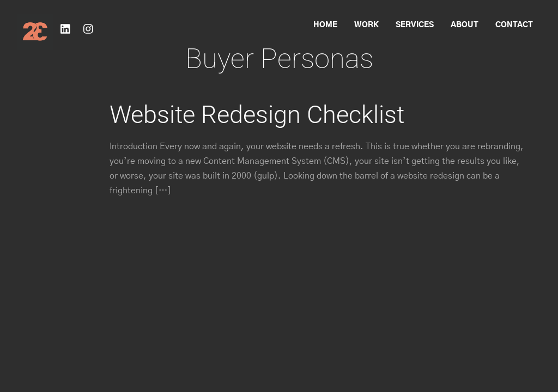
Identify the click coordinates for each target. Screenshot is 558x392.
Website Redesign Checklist (257, 115)
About (465, 25)
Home (325, 25)
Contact (514, 25)
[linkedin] (66, 28)
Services (415, 25)
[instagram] (89, 28)
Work (366, 25)
